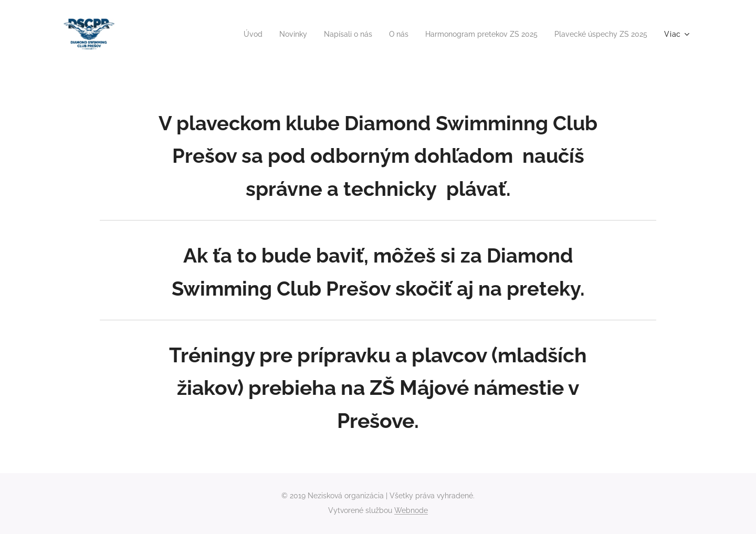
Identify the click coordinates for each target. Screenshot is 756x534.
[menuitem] (227, 34)
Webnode (411, 510)
